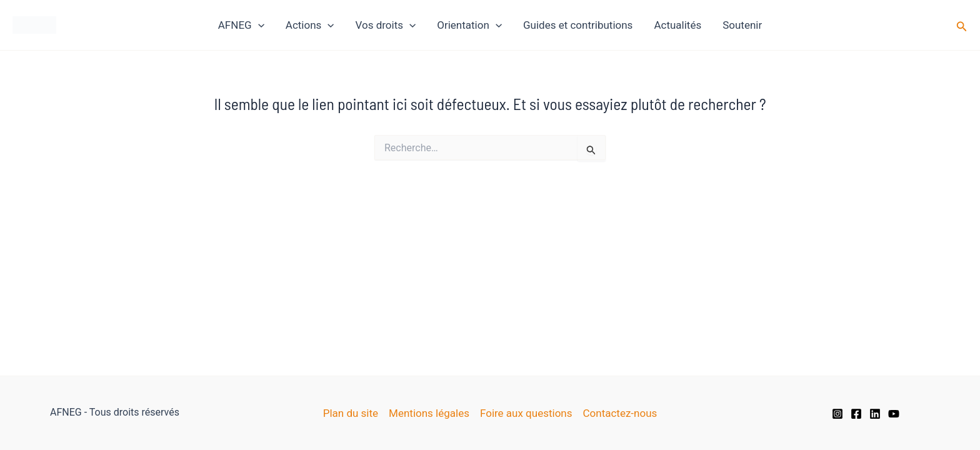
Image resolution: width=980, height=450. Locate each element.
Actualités (677, 25)
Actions (310, 25)
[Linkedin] (875, 414)
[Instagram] (837, 414)
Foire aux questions (526, 413)
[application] (258, 25)
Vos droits (386, 25)
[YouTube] (894, 414)
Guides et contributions (578, 25)
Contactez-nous (620, 413)
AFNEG (241, 25)
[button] (962, 25)
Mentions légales (429, 413)
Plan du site (351, 413)
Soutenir (742, 25)
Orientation (469, 25)
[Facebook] (856, 414)
